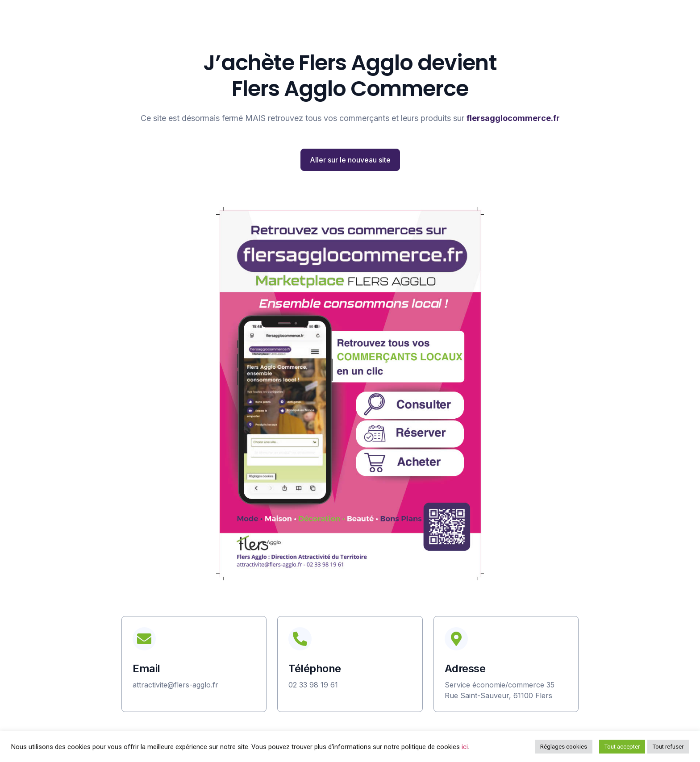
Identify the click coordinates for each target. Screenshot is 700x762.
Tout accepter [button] (622, 747)
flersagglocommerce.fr (513, 118)
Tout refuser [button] (668, 747)
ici (465, 747)
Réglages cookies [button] (564, 747)
